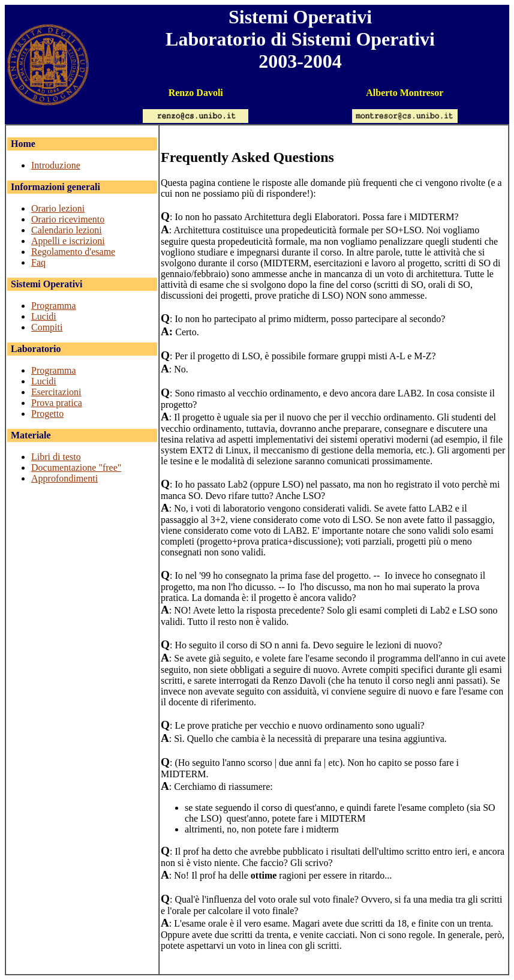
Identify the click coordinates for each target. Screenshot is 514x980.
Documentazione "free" (76, 468)
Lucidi (44, 316)
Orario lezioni (58, 208)
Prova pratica (57, 403)
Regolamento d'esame (73, 252)
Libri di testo (56, 457)
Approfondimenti (64, 478)
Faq (38, 262)
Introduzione (56, 165)
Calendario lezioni (67, 230)
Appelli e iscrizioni (68, 241)
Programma (54, 306)
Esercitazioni (56, 392)
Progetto (47, 414)
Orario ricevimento (68, 219)
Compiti (47, 327)
